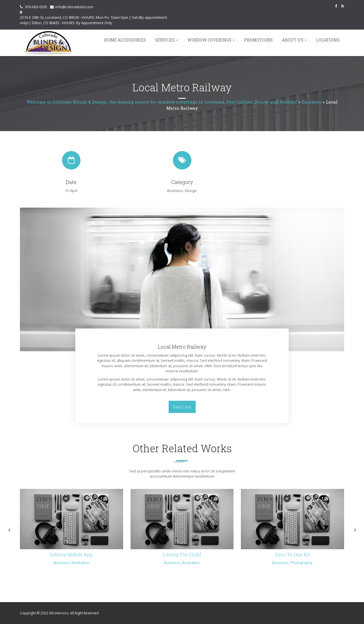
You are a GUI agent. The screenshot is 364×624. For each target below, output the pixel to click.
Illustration (80, 563)
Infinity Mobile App (71, 554)
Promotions (258, 40)
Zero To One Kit (293, 554)
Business (175, 191)
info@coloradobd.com (74, 7)
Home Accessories (125, 40)
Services (165, 40)
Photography (301, 563)
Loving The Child (182, 554)
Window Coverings (209, 40)
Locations (328, 40)
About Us (293, 40)
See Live (182, 407)
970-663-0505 (36, 7)
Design (191, 191)
